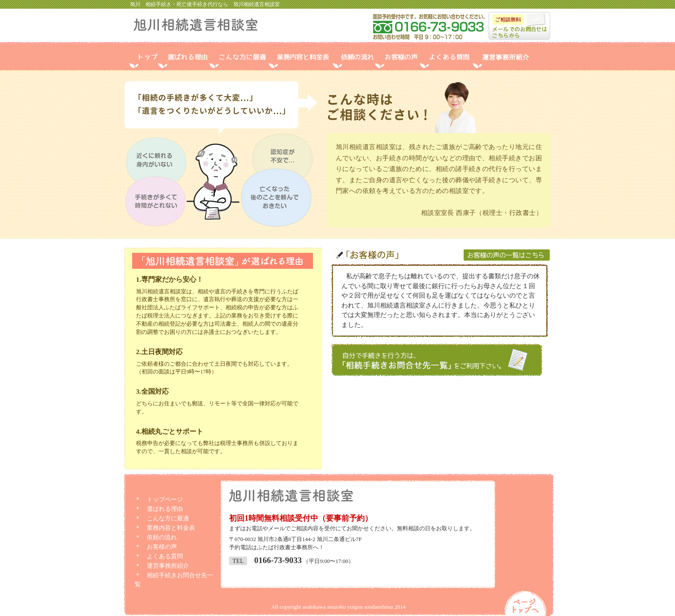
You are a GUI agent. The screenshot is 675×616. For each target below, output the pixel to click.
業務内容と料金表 (171, 528)
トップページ (165, 499)
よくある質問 (165, 556)
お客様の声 (162, 547)
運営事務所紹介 (168, 566)
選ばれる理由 (165, 509)
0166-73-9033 (278, 560)
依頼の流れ (162, 537)
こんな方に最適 (168, 518)
